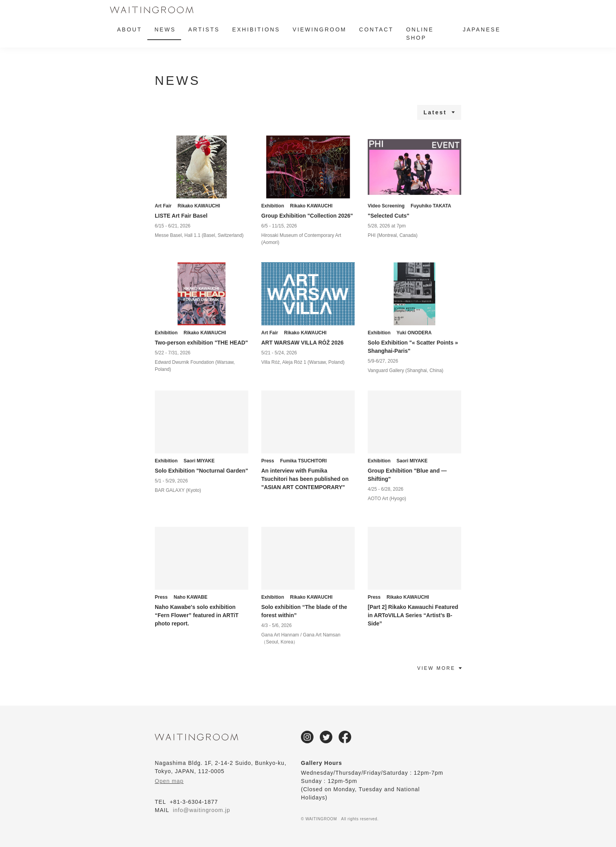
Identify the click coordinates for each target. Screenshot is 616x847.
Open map (169, 781)
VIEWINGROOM (320, 29)
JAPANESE (482, 29)
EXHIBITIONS (256, 29)
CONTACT (376, 29)
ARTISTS (204, 29)
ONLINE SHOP (420, 34)
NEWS (165, 29)
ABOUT (129, 29)
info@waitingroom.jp (202, 810)
